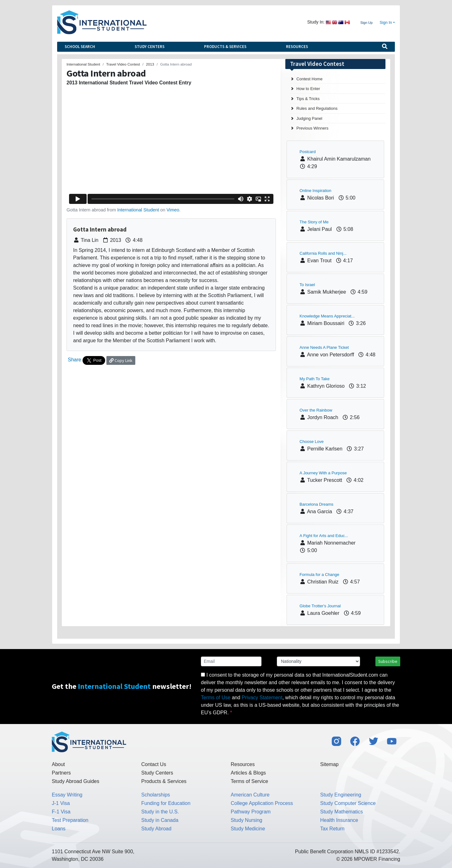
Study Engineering (341, 795)
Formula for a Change (319, 575)
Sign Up (366, 23)
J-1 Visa (61, 803)
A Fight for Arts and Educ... (324, 536)
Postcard (307, 152)
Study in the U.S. (160, 812)
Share (75, 360)
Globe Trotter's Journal (320, 606)
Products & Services (225, 47)
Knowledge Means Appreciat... (327, 316)
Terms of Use (216, 698)
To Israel (307, 285)
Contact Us (154, 764)
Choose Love (312, 442)
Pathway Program (251, 812)
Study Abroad (156, 829)
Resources (297, 47)
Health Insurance (339, 820)
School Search (80, 47)
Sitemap (329, 764)
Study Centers (150, 47)
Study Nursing (247, 820)
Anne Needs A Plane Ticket (324, 347)
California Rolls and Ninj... (323, 253)
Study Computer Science (348, 803)
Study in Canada (160, 820)
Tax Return (332, 829)
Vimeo (173, 210)
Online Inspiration (315, 191)
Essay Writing (67, 795)
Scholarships (156, 795)
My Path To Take (315, 379)
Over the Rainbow (316, 410)
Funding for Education (166, 803)
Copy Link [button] (121, 360)
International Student (138, 210)
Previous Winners (312, 128)
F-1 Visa (61, 812)
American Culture (250, 795)
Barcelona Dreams (316, 504)
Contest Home (309, 79)
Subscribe (388, 661)
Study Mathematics (342, 812)
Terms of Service (249, 781)
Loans (59, 829)
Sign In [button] (386, 23)
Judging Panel (309, 118)
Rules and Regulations (317, 108)
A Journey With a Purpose (323, 473)
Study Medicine (248, 829)
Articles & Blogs (248, 773)
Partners (61, 773)
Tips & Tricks (308, 99)
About (58, 764)
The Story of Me (314, 222)
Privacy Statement (262, 698)
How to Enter (308, 89)
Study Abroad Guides (75, 781)
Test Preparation (70, 820)
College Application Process (262, 803)
